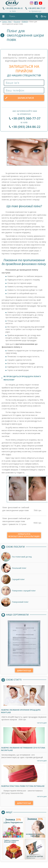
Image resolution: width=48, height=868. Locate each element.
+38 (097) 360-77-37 (37, 8)
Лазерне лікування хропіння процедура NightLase (21, 711)
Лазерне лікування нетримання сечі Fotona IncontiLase (23, 749)
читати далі (42, 723)
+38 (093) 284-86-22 (14, 8)
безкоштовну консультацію (24, 535)
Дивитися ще (24, 671)
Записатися (26, 98)
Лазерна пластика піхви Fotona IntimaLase (23, 786)
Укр (45, 16)
